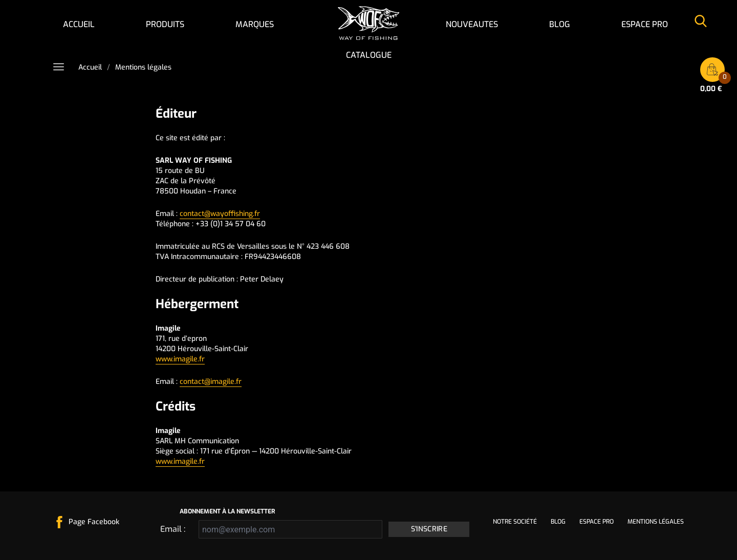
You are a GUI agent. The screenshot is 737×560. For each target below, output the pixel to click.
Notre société (515, 522)
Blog (560, 24)
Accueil (79, 24)
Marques (255, 24)
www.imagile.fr (180, 359)
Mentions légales (656, 522)
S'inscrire (429, 529)
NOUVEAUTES (472, 24)
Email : (173, 529)
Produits (165, 24)
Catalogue (369, 55)
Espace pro (645, 24)
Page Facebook (94, 522)
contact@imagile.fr (211, 382)
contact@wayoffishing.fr (220, 214)
